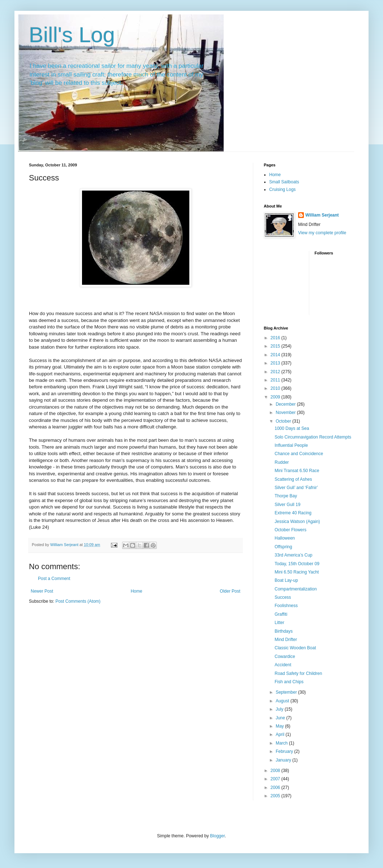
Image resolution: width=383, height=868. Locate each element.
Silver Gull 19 (287, 505)
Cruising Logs (282, 189)
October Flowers (291, 530)
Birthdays (284, 631)
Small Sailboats (284, 182)
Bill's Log (72, 35)
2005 (276, 796)
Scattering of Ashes (293, 479)
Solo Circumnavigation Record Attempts (313, 437)
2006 (276, 788)
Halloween (285, 538)
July (280, 709)
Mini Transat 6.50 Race (297, 471)
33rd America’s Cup (294, 555)
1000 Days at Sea (292, 428)
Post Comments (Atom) (78, 601)
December (286, 404)
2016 (276, 338)
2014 (276, 355)
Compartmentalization (296, 589)
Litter (279, 623)
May (280, 726)
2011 (276, 380)
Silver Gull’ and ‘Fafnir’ (296, 488)
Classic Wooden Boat (295, 648)
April (281, 734)
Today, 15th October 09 (297, 564)
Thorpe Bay (286, 496)
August (283, 701)
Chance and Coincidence (299, 454)
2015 (276, 346)
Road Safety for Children (298, 673)
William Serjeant (322, 215)
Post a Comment (54, 579)
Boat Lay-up (286, 580)
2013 (276, 363)
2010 (276, 388)
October (284, 421)
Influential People (291, 445)
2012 (276, 372)
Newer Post (42, 591)
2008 (276, 771)
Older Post (230, 591)
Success (283, 597)
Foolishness (286, 606)
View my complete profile (322, 233)
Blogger (217, 836)
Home (137, 591)
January (284, 760)
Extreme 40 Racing (293, 513)
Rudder (282, 462)
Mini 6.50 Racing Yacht (297, 572)
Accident (283, 665)
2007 (276, 779)
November (286, 413)
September (287, 692)
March (282, 743)
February (285, 751)
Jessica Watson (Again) (297, 522)
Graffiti (281, 614)
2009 (276, 397)
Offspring (283, 547)
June (281, 718)
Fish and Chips (289, 682)
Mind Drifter (286, 640)
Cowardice (285, 657)
